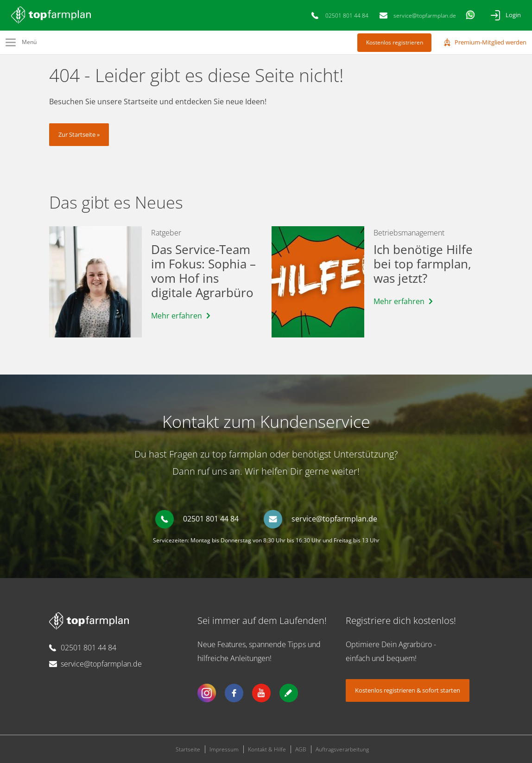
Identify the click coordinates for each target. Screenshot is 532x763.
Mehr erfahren (177, 316)
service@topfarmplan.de (425, 16)
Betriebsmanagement (409, 233)
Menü (29, 42)
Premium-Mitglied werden (491, 42)
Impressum (224, 749)
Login (513, 15)
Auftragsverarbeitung (342, 749)
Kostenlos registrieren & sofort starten (408, 690)
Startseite (188, 749)
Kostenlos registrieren (395, 42)
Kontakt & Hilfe (267, 749)
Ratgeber (166, 233)
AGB (301, 749)
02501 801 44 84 (347, 16)
